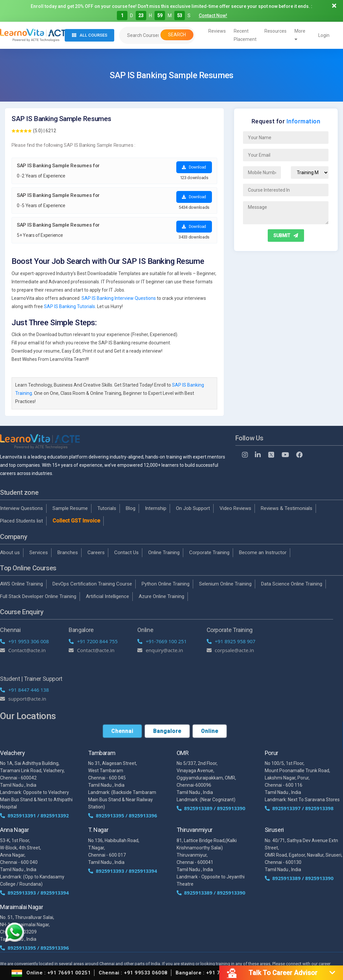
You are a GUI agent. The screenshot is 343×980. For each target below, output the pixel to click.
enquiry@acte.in (160, 650)
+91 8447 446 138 (24, 690)
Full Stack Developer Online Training (38, 596)
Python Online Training (166, 584)
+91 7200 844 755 (93, 641)
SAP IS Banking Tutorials (69, 306)
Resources (275, 31)
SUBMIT (286, 236)
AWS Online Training (21, 584)
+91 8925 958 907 (231, 641)
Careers (96, 553)
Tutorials (107, 508)
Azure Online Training (161, 596)
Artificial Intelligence (107, 596)
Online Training (164, 553)
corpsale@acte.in (230, 650)
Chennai (122, 731)
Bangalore (167, 731)
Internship (156, 508)
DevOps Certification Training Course (92, 584)
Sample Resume (70, 508)
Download (194, 167)
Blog (131, 508)
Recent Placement (245, 35)
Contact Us (126, 553)
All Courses (90, 35)
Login (324, 35)
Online (210, 731)
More (300, 35)
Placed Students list (21, 521)
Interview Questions (21, 508)
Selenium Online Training (225, 584)
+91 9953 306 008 (24, 641)
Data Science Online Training (292, 584)
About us (10, 553)
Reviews (217, 31)
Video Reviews (235, 508)
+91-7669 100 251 (162, 641)
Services (39, 553)
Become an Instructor (263, 553)
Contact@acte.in (23, 650)
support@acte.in (23, 699)
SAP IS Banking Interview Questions (119, 298)
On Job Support (193, 508)
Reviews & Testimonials (287, 508)
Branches (68, 553)
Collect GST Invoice (76, 521)
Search (177, 35)
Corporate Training (209, 553)
